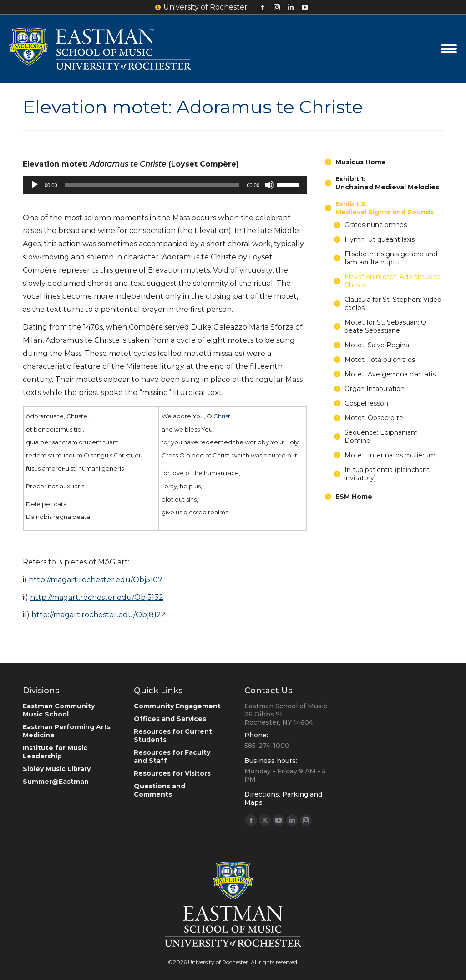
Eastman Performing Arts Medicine (67, 731)
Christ (222, 416)
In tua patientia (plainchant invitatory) (387, 474)
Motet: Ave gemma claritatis (390, 374)
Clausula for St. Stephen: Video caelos (393, 304)
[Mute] (269, 185)
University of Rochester (201, 7)
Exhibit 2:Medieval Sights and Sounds (385, 208)
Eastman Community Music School (59, 710)
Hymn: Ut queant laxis (380, 239)
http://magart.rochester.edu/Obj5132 (97, 597)
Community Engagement (177, 706)
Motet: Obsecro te (374, 418)
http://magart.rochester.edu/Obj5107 (96, 580)
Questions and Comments (160, 790)
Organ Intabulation (375, 389)
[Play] (35, 185)
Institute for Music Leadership (55, 752)
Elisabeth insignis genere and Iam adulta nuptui (391, 258)
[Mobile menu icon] (449, 49)
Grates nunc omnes (376, 225)
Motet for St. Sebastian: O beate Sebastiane (385, 326)
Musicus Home (361, 162)
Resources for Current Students (173, 736)
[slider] (152, 185)
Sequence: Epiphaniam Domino (381, 437)
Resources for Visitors (172, 773)
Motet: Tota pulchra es (380, 360)
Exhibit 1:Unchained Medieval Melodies (387, 183)
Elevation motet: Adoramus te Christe (393, 281)
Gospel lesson (366, 403)
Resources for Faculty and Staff (172, 757)
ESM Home (354, 497)
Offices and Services (170, 719)
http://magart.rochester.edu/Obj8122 (99, 615)
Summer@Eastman (56, 782)
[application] (165, 185)
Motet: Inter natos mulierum (390, 455)
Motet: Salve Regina (377, 345)
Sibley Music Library (57, 769)
